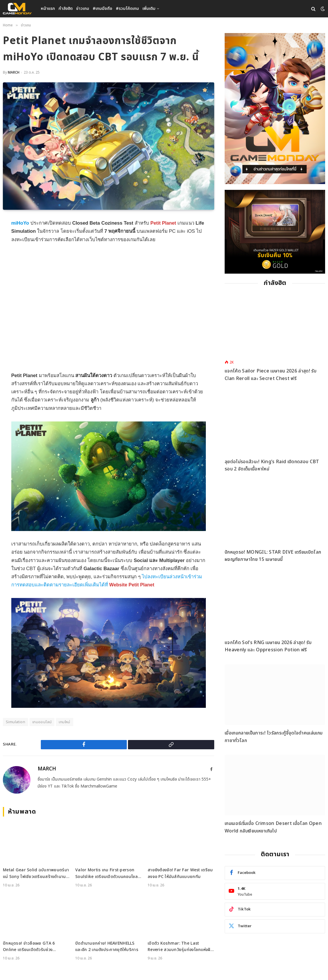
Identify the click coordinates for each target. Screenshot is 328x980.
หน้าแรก (48, 9)
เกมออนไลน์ (42, 722)
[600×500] (275, 232)
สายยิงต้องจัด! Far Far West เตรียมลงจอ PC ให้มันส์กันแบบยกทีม (180, 873)
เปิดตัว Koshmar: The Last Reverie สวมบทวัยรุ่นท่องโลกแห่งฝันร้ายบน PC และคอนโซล (180, 947)
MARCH (14, 72)
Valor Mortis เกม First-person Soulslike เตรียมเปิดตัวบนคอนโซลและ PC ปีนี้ (107, 873)
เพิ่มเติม (149, 9)
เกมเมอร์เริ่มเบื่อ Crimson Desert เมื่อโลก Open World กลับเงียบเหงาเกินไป (273, 827)
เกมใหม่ (64, 722)
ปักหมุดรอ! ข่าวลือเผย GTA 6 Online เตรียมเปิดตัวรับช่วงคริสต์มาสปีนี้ (29, 947)
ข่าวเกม (83, 9)
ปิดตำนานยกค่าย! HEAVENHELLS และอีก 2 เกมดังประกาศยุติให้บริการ (107, 947)
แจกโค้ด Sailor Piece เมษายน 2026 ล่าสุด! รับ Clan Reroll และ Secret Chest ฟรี (271, 375)
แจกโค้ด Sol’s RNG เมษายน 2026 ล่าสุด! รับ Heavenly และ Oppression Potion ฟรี (268, 646)
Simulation (15, 722)
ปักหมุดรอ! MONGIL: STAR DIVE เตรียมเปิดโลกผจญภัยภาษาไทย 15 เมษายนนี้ (273, 556)
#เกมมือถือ (102, 9)
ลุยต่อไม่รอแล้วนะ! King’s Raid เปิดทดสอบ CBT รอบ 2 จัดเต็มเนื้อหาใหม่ (272, 466)
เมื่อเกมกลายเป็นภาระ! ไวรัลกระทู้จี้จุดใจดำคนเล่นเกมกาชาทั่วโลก (274, 737)
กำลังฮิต (66, 9)
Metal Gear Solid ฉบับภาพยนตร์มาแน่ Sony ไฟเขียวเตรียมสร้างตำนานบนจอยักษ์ (36, 873)
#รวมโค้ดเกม (127, 9)
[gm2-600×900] (275, 108)
